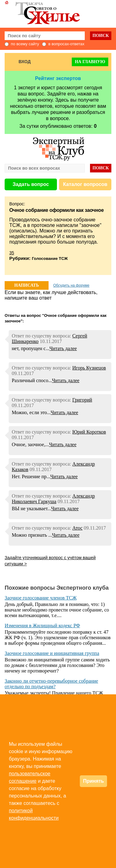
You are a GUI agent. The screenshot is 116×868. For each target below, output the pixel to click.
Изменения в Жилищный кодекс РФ (42, 626)
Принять (93, 781)
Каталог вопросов (85, 184)
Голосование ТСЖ (50, 258)
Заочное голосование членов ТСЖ (41, 598)
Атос (77, 528)
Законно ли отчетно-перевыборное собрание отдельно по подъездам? (51, 684)
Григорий (82, 400)
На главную (90, 62)
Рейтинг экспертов (58, 78)
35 (12, 253)
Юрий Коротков (89, 432)
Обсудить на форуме (71, 285)
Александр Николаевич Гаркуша (53, 499)
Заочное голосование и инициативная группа (52, 653)
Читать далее (63, 348)
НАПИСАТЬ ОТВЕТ (26, 286)
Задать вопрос (31, 184)
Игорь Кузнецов (89, 368)
